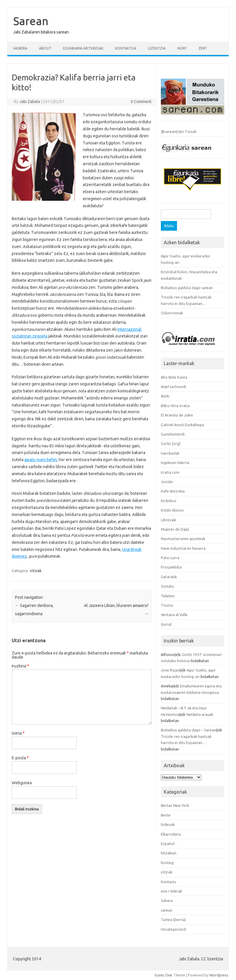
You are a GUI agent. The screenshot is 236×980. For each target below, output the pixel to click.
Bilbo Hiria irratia (175, 406)
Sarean (31, 21)
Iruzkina (20, 666)
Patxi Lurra (170, 558)
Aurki (165, 396)
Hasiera (20, 48)
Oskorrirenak (172, 313)
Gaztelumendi (173, 434)
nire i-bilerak (171, 891)
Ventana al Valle (174, 615)
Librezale (169, 520)
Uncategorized (173, 929)
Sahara (167, 900)
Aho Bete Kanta (174, 377)
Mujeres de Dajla (175, 529)
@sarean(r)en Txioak (179, 131)
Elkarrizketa (171, 834)
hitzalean (169, 853)
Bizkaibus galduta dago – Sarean (188, 730)
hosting (167, 863)
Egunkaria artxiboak (83, 48)
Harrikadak (170, 453)
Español (168, 844)
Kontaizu (168, 882)
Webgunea (22, 783)
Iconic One (163, 975)
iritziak (36, 571)
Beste (166, 815)
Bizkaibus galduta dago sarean (187, 288)
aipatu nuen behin (41, 460)
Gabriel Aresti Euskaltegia (182, 425)
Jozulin (167, 482)
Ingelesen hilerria (175, 463)
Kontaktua (126, 48)
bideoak (168, 824)
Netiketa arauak (200, 714)
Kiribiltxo (169, 501)
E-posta (20, 758)
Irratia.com (170, 472)
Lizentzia (157, 48)
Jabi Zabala (30, 102)
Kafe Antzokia (173, 491)
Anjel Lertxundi (173, 387)
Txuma (167, 605)
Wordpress (219, 975)
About (45, 48)
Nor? (182, 48)
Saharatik (169, 577)
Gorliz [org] (171, 443)
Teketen (168, 596)
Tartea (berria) (173, 920)
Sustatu (167, 586)
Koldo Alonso (172, 510)
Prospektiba (171, 567)
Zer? (203, 48)
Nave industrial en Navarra (183, 548)
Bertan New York (175, 805)
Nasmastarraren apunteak (183, 539)
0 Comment (141, 102)
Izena (18, 733)
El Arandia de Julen (177, 415)
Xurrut (166, 624)
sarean (167, 910)
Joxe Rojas (170, 670)
